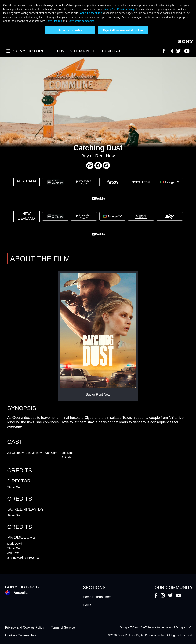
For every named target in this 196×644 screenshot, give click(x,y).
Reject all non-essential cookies (123, 30)
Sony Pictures (54, 21)
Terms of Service (63, 628)
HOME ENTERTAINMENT (76, 51)
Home (87, 605)
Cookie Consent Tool (90, 13)
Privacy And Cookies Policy (118, 9)
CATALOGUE (112, 51)
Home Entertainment (98, 597)
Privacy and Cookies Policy (25, 628)
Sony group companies (81, 21)
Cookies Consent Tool (21, 635)
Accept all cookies (70, 30)
